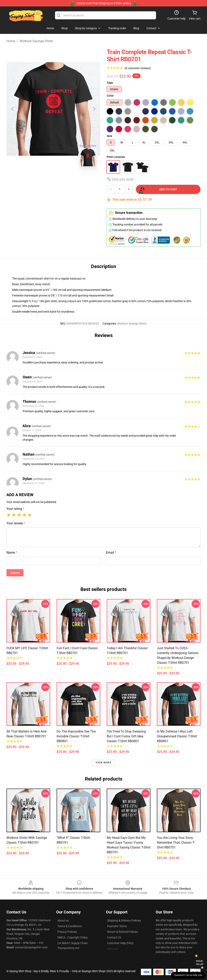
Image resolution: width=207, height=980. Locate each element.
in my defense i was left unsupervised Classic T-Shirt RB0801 (177, 736)
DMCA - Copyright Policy (73, 937)
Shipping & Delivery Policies (124, 921)
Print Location (116, 157)
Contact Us (114, 937)
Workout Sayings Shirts (36, 41)
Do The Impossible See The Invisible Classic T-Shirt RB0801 (76, 736)
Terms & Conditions (70, 926)
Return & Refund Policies (123, 932)
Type (110, 83)
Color (110, 96)
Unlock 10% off (199, 963)
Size (109, 136)
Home (11, 41)
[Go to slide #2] (53, 178)
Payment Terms (117, 926)
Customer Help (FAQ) (120, 943)
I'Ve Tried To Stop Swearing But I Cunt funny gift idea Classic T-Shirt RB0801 (126, 736)
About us (63, 921)
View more (103, 763)
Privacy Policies (67, 932)
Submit (15, 573)
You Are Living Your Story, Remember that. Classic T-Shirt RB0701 (176, 843)
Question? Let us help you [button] (188, 975)
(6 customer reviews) (138, 68)
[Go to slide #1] (32, 178)
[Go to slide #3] (74, 178)
